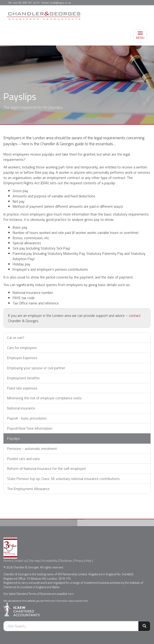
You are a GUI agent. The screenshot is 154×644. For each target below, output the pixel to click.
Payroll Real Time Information (30, 428)
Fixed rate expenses (22, 388)
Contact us (20, 561)
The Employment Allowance (28, 489)
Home (7, 561)
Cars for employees (22, 348)
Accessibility (49, 561)
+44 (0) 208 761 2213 (26, 3)
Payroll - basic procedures (27, 418)
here (71, 594)
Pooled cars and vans (23, 459)
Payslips (14, 438)
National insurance (21, 408)
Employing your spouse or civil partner (36, 368)
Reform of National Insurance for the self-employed (46, 468)
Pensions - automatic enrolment (32, 448)
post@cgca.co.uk (61, 3)
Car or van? (16, 338)
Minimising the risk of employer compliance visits (44, 398)
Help (88, 561)
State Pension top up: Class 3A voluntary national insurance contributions (63, 479)
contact (135, 315)
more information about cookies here (69, 601)
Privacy (79, 561)
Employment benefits (23, 378)
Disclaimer (66, 561)
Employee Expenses (22, 358)
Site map (34, 561)
